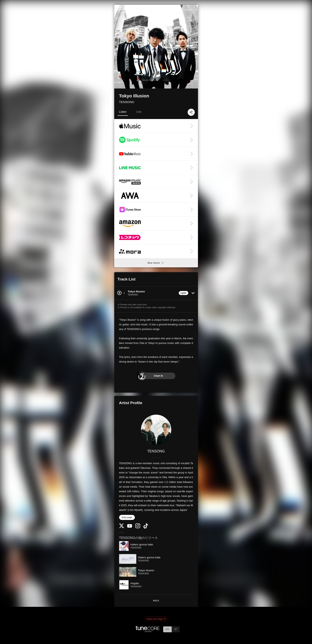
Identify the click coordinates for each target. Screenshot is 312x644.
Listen (123, 112)
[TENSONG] (156, 430)
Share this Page (156, 619)
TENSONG (127, 102)
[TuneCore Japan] (148, 631)
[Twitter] (122, 527)
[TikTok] (146, 528)
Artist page (127, 517)
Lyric (183, 293)
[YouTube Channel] (130, 527)
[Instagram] (138, 527)
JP (176, 629)
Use (139, 112)
